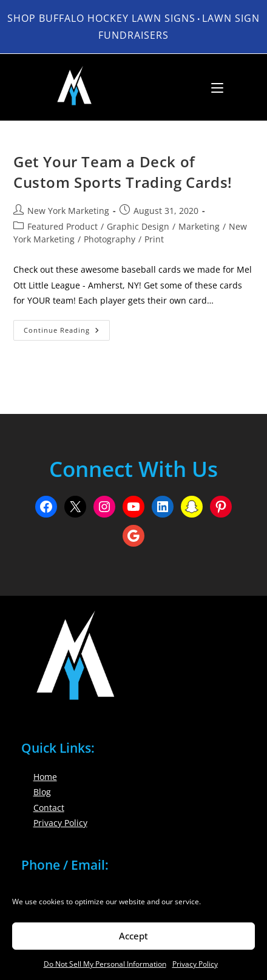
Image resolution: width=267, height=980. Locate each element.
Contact (49, 808)
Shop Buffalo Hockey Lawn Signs (101, 18)
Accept (133, 936)
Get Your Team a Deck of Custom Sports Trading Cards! (123, 172)
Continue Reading (67, 332)
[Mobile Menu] (213, 87)
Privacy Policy (195, 964)
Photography (110, 239)
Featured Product (63, 226)
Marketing (199, 226)
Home (45, 777)
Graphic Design (138, 226)
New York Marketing (68, 211)
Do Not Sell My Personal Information (105, 964)
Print (154, 239)
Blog (42, 792)
